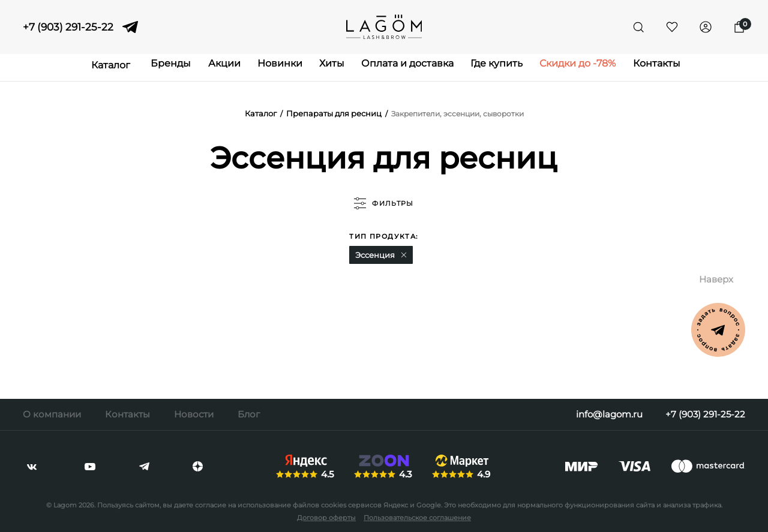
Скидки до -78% (595, 70)
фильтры (384, 204)
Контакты (681, 70)
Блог (249, 414)
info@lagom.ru (606, 414)
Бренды (146, 70)
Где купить (507, 70)
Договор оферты (326, 518)
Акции (206, 70)
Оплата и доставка (411, 70)
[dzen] (198, 467)
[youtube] (90, 467)
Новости (194, 414)
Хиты (328, 70)
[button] (404, 256)
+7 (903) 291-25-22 (68, 27)
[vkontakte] (32, 467)
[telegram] (130, 27)
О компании (52, 414)
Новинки (269, 70)
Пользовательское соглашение (417, 518)
